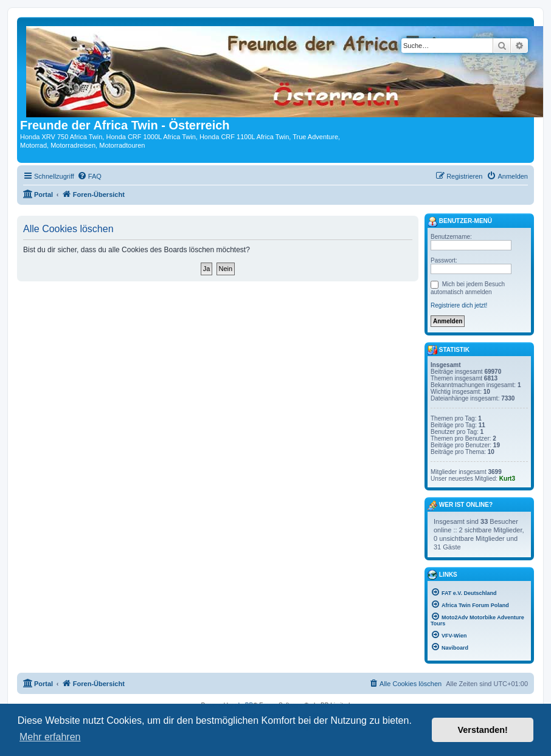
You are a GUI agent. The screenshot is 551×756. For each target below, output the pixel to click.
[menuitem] (89, 176)
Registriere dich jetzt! (459, 305)
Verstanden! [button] (483, 730)
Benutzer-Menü (460, 222)
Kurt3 (507, 479)
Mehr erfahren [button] (50, 737)
